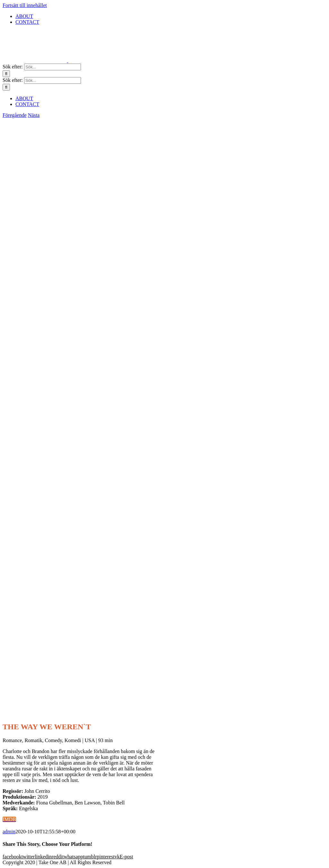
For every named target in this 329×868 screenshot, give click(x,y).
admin (9, 832)
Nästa (34, 115)
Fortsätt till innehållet (25, 5)
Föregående (15, 115)
